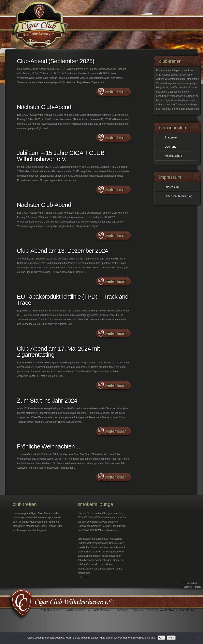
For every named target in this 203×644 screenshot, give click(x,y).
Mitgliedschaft (173, 156)
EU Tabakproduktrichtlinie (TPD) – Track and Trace (73, 300)
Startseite (171, 137)
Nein (171, 638)
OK (161, 638)
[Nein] (198, 638)
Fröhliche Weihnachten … (49, 446)
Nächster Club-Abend (44, 107)
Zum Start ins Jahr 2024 (47, 400)
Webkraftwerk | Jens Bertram (178, 610)
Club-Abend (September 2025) (56, 61)
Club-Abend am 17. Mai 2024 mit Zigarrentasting (58, 352)
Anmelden (47, 610)
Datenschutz (192, 587)
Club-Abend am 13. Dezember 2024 (62, 251)
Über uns (170, 147)
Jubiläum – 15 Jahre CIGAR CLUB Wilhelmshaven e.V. (61, 156)
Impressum (172, 187)
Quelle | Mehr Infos (85, 577)
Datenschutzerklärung (178, 196)
